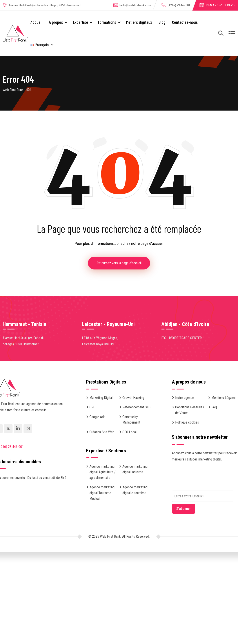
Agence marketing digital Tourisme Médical (102, 493)
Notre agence (185, 398)
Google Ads (97, 417)
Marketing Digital (101, 398)
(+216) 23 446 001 (179, 5)
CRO (92, 407)
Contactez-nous (185, 22)
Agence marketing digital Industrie (135, 469)
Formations (107, 22)
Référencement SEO (136, 407)
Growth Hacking (133, 398)
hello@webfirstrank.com (135, 5)
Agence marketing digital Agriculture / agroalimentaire (103, 472)
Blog (162, 22)
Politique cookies (187, 423)
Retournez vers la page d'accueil (119, 263)
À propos (56, 22)
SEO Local (129, 432)
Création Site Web (102, 432)
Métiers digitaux (139, 22)
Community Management (131, 420)
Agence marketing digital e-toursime (135, 490)
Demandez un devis (221, 5)
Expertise (81, 22)
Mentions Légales (223, 398)
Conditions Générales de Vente (190, 410)
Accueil (36, 22)
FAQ (214, 407)
